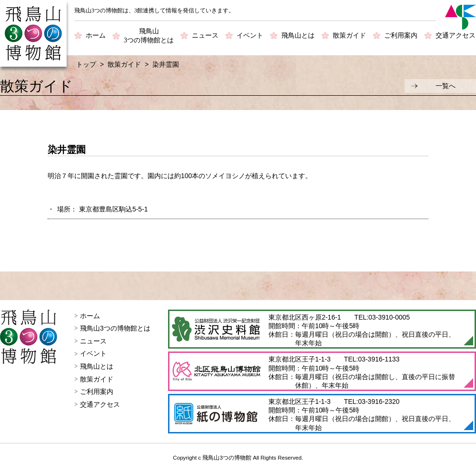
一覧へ (446, 86)
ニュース (205, 35)
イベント (250, 35)
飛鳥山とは (298, 35)
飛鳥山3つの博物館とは (115, 328)
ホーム (96, 35)
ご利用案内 (401, 35)
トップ (86, 64)
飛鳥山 (149, 36)
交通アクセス (456, 35)
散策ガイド (349, 35)
